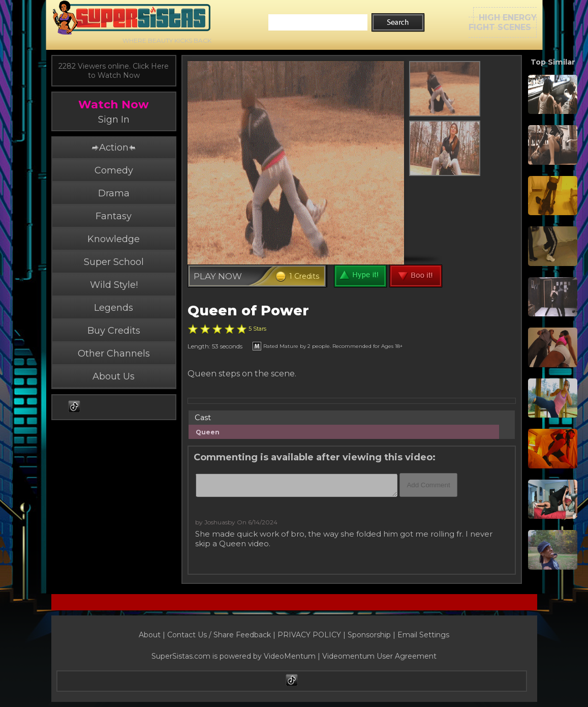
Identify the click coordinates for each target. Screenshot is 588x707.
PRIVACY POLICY (309, 635)
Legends (114, 308)
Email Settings (423, 635)
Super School (114, 262)
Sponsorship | (373, 635)
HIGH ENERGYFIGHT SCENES (503, 22)
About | (153, 635)
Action (113, 148)
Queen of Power (248, 311)
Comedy (114, 170)
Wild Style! (114, 285)
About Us (114, 376)
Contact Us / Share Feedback (219, 635)
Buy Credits (114, 331)
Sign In (114, 120)
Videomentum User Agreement (379, 656)
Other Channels (114, 353)
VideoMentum (290, 656)
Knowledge (114, 239)
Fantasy (114, 216)
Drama (114, 193)
